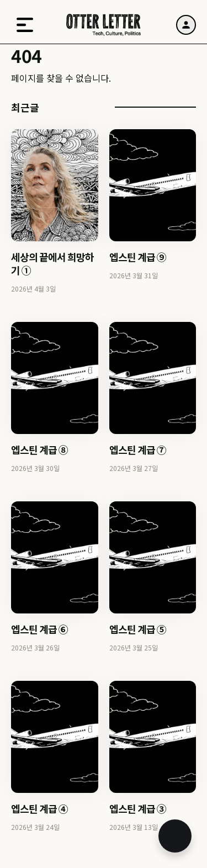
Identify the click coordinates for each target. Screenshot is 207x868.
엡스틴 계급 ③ (138, 808)
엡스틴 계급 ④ (39, 808)
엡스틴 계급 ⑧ (39, 449)
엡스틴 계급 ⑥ (39, 629)
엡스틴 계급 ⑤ (138, 629)
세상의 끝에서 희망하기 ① (52, 263)
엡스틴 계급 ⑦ (138, 449)
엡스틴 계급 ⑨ (138, 257)
